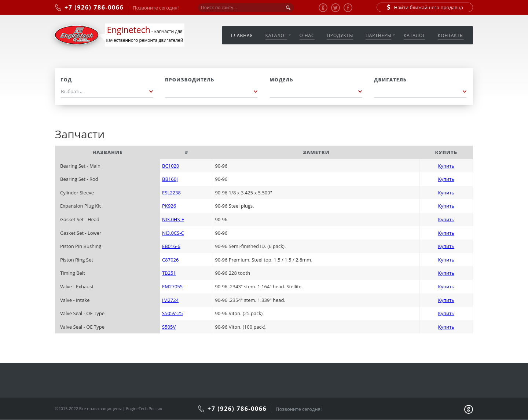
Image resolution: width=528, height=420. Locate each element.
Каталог (276, 35)
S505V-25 (172, 313)
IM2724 (170, 300)
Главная (242, 35)
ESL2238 (171, 193)
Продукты (340, 35)
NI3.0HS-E (173, 219)
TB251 (169, 273)
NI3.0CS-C (173, 233)
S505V (169, 327)
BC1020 (170, 166)
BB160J (170, 179)
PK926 (169, 206)
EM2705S (172, 286)
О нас (307, 35)
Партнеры (378, 35)
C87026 (170, 260)
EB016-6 (171, 246)
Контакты (451, 35)
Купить (446, 166)
